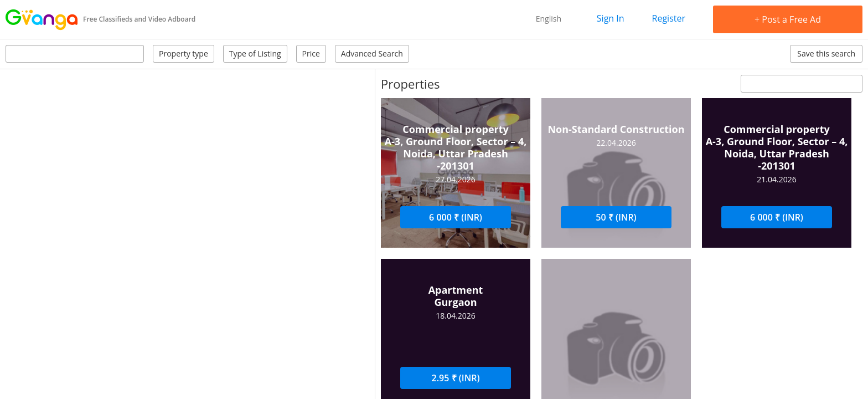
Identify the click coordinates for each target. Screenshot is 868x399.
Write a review (684, 233)
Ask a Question (516, 233)
